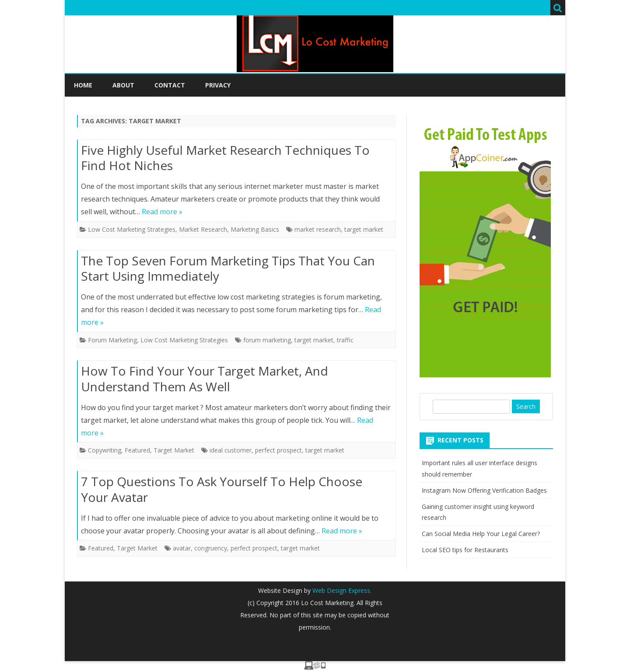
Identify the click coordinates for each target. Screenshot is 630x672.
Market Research (203, 229)
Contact (170, 85)
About (123, 85)
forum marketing (267, 340)
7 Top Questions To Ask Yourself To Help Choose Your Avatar (222, 489)
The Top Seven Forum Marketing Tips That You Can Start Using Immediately (228, 268)
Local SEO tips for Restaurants (465, 550)
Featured (137, 450)
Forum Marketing (112, 340)
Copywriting (105, 450)
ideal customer (231, 450)
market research (318, 229)
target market (364, 229)
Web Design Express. (341, 590)
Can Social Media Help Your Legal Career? (481, 534)
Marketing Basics (255, 229)
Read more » (162, 212)
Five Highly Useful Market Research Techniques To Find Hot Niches (225, 158)
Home (83, 85)
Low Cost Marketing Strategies (132, 229)
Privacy (218, 85)
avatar (182, 548)
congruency (211, 548)
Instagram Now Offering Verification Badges (484, 490)
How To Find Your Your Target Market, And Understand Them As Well (205, 379)
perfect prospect (278, 450)
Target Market (174, 450)
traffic (345, 340)
